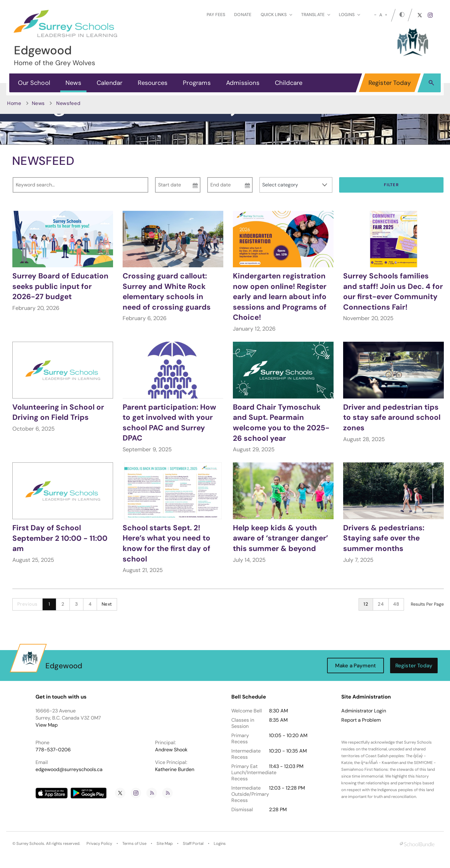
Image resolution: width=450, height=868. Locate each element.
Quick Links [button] (276, 15)
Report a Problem (361, 720)
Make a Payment (355, 666)
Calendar (110, 83)
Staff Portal (193, 843)
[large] (386, 15)
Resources (153, 83)
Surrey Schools (30, 843)
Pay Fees (216, 15)
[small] (375, 15)
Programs (197, 83)
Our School (34, 83)
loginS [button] (349, 15)
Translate (316, 15)
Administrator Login (364, 711)
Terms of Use (134, 843)
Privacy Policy (99, 843)
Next (107, 604)
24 (381, 604)
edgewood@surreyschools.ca (69, 769)
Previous (27, 604)
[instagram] (430, 15)
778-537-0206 (53, 750)
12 (366, 604)
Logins (220, 843)
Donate (243, 15)
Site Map (165, 843)
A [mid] (381, 15)
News (73, 83)
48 (396, 604)
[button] (431, 82)
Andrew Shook (171, 750)
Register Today (390, 83)
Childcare (289, 83)
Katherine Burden (175, 769)
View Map (47, 725)
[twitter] (420, 15)
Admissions (243, 83)
